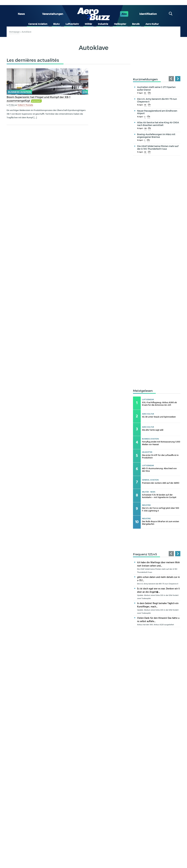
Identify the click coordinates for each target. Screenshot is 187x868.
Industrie (103, 24)
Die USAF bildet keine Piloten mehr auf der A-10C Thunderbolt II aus (158, 148)
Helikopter (120, 24)
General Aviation (38, 24)
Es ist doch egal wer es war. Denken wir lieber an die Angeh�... (158, 590)
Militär (88, 24)
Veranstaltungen (53, 14)
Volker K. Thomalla (25, 105)
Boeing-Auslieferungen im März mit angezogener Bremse (156, 136)
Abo (124, 14)
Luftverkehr (72, 24)
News (21, 14)
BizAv (56, 24)
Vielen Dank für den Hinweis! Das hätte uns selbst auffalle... (158, 620)
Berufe (136, 24)
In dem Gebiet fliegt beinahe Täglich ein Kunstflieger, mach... (158, 605)
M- (145, 93)
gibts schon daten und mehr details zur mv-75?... (158, 579)
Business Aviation (20, 92)
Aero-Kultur (152, 24)
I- (145, 140)
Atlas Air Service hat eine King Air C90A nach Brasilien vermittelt (158, 124)
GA (145, 129)
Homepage (14, 32)
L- (145, 117)
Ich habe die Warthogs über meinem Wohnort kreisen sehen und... (158, 564)
